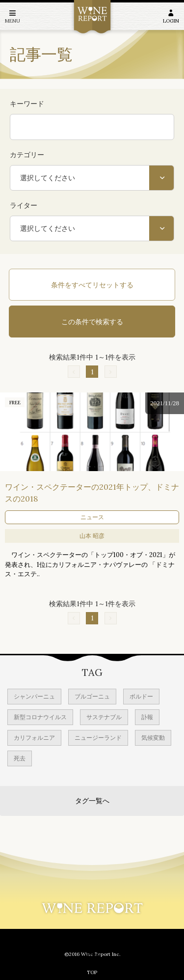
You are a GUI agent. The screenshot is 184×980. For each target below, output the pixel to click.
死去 (20, 758)
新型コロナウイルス (40, 717)
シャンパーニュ (34, 696)
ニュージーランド (98, 738)
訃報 (147, 717)
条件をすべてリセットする (92, 285)
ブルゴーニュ (92, 696)
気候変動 (153, 738)
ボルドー (141, 696)
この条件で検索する (92, 322)
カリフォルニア (34, 738)
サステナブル (104, 717)
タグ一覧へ (92, 801)
